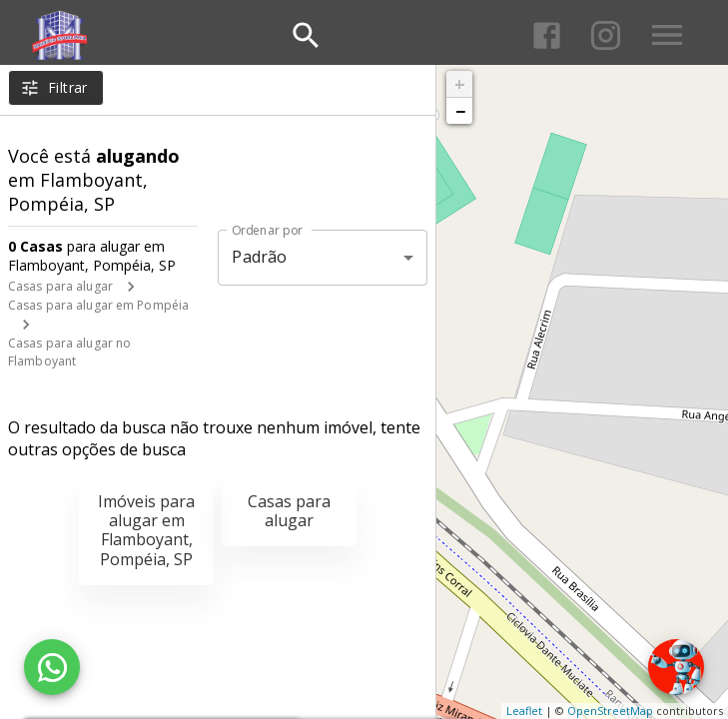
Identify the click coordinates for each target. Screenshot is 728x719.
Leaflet (524, 711)
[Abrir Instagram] (606, 35)
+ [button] (460, 84)
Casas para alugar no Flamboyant (69, 352)
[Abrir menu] (667, 35)
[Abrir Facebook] (547, 35)
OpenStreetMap (610, 711)
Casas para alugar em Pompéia (98, 305)
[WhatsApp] (52, 667)
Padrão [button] (259, 257)
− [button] (460, 111)
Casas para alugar (60, 286)
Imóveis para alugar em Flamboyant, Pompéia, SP (146, 530)
